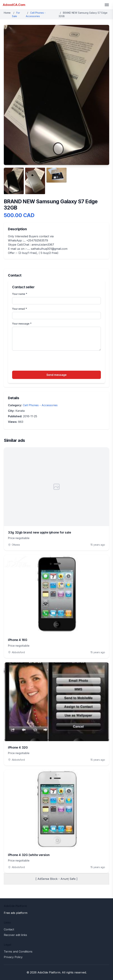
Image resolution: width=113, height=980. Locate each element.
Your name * (20, 294)
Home (7, 13)
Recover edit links (15, 935)
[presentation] (38, 361)
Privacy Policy (13, 957)
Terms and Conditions (18, 952)
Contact (9, 929)
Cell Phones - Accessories (40, 405)
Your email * (20, 309)
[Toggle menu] (107, 5)
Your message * (22, 324)
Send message (56, 375)
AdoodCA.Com (14, 5)
